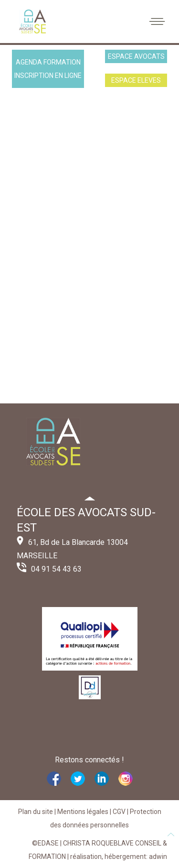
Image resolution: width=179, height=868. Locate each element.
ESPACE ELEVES (136, 80)
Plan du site (36, 812)
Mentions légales (83, 812)
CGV (119, 812)
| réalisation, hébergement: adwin (116, 857)
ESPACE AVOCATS (136, 56)
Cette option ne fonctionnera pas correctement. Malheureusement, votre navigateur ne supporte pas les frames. (89, 248)
